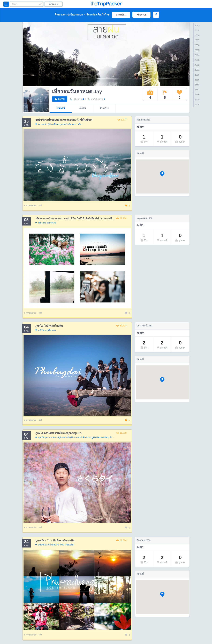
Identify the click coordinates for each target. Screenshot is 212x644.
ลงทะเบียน (121, 15)
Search (40, 4)
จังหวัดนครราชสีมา (59, 124)
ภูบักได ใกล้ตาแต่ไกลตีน (49, 326)
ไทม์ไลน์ (61, 108)
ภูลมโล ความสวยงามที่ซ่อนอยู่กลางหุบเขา (58, 433)
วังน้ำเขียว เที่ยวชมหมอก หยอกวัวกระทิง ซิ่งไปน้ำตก (64, 120)
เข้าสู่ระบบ (141, 15)
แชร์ (40, 205)
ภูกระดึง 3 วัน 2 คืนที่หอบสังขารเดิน (55, 540)
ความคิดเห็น (30, 206)
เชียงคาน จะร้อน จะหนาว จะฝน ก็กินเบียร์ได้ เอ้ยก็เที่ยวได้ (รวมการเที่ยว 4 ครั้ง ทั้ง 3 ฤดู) (84, 218)
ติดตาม (61, 99)
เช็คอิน (82, 108)
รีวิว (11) (104, 108)
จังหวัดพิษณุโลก (75, 438)
